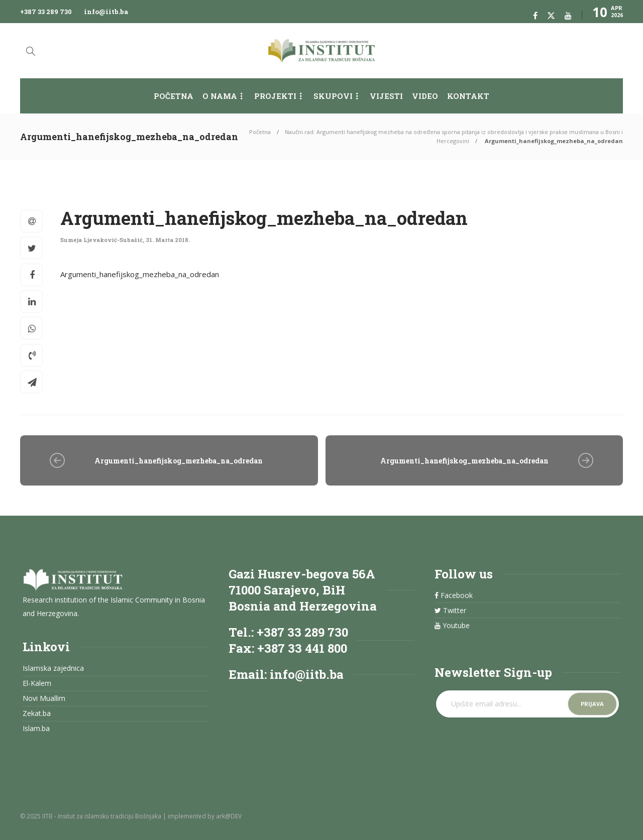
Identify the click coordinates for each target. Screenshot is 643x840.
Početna (174, 96)
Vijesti (386, 96)
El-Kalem (37, 683)
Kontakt (468, 96)
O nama (220, 96)
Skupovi (333, 96)
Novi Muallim (44, 698)
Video (425, 96)
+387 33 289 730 (46, 12)
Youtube (452, 626)
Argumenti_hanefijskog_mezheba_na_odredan (140, 274)
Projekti (275, 96)
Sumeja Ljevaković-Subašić (101, 240)
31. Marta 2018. (168, 240)
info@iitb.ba (106, 12)
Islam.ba (36, 729)
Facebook (454, 595)
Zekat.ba (37, 713)
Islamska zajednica (53, 668)
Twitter (450, 611)
